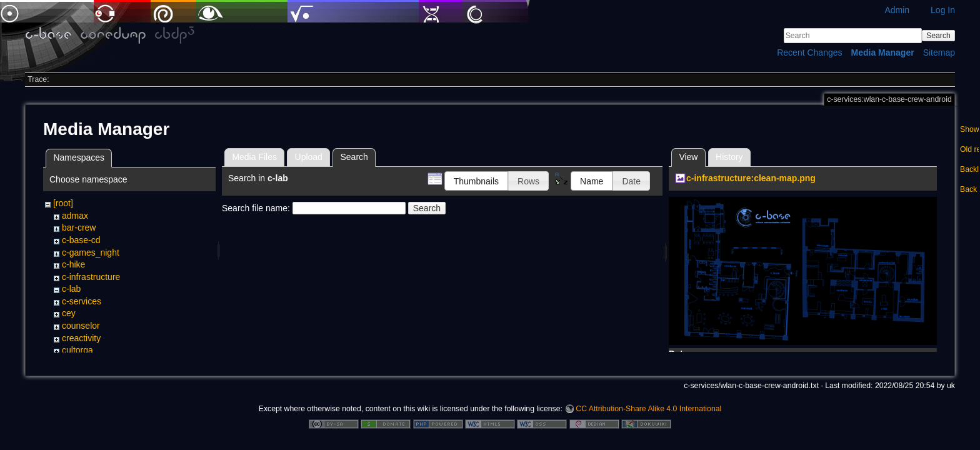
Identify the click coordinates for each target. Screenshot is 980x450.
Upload (309, 157)
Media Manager (883, 52)
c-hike (73, 264)
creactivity (81, 338)
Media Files (254, 157)
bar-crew (79, 227)
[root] (63, 203)
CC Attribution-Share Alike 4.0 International (648, 409)
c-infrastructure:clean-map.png (751, 178)
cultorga (77, 350)
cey (69, 313)
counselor (81, 326)
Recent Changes (809, 52)
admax (75, 216)
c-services (82, 301)
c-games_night (91, 252)
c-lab (71, 289)
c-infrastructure (91, 277)
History (729, 157)
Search (938, 36)
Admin (897, 10)
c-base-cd (81, 240)
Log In (943, 10)
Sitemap (939, 52)
